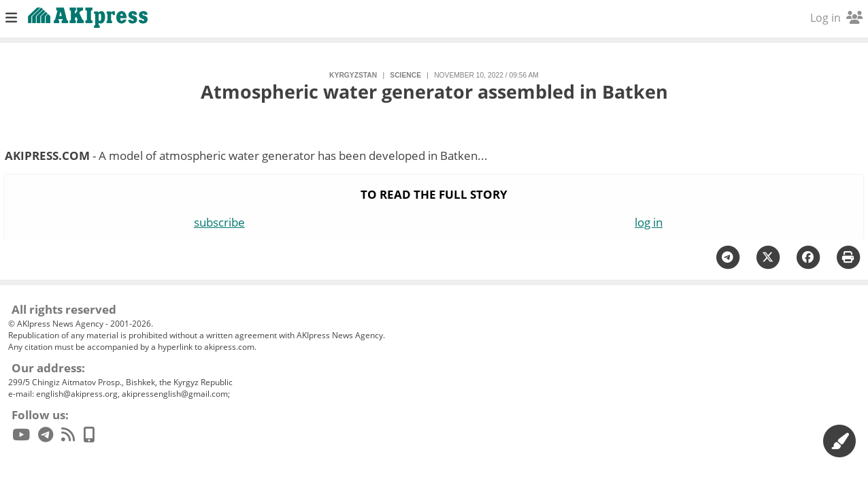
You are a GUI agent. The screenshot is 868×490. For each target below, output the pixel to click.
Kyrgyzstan (353, 75)
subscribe (219, 222)
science (405, 75)
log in (649, 222)
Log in (836, 18)
